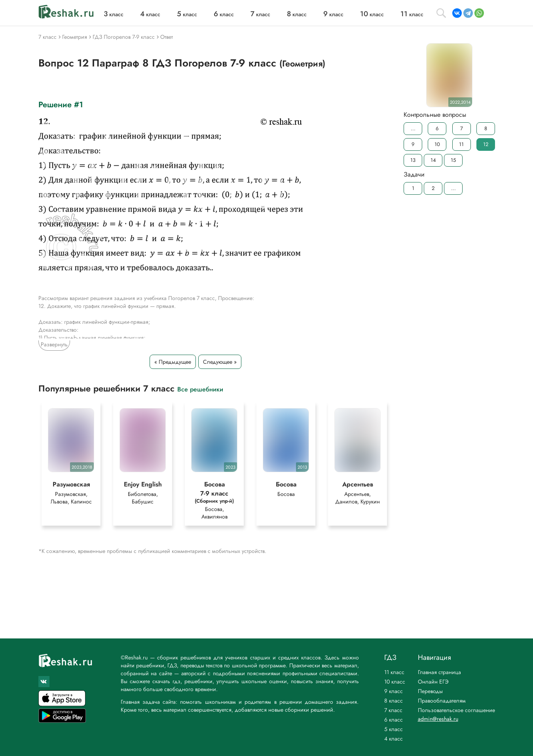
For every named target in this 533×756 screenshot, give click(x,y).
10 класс (395, 682)
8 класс (394, 701)
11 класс (394, 672)
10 (437, 144)
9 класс (394, 691)
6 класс (394, 720)
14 (433, 160)
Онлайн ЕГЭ (433, 682)
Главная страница (439, 672)
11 (461, 144)
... (413, 128)
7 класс (393, 710)
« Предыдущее (173, 362)
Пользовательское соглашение (456, 710)
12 (485, 144)
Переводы (430, 691)
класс (114, 14)
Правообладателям (442, 701)
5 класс (394, 729)
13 (413, 160)
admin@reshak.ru (438, 719)
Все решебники (200, 389)
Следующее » (220, 362)
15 (453, 160)
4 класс (394, 739)
